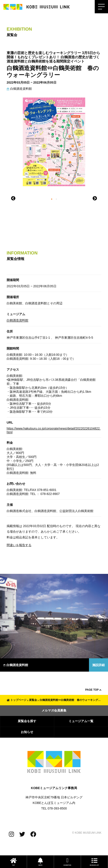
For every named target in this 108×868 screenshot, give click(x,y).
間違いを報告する (19, 545)
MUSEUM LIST (94, 862)
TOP (13, 862)
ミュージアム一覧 (81, 721)
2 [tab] (56, 199)
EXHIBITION (67, 862)
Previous (13, 198)
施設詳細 (98, 665)
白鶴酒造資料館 (19, 89)
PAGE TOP (93, 690)
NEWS (40, 862)
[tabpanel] (54, 144)
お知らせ (27, 732)
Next (95, 198)
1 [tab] (52, 199)
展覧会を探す (27, 721)
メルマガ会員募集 (54, 710)
